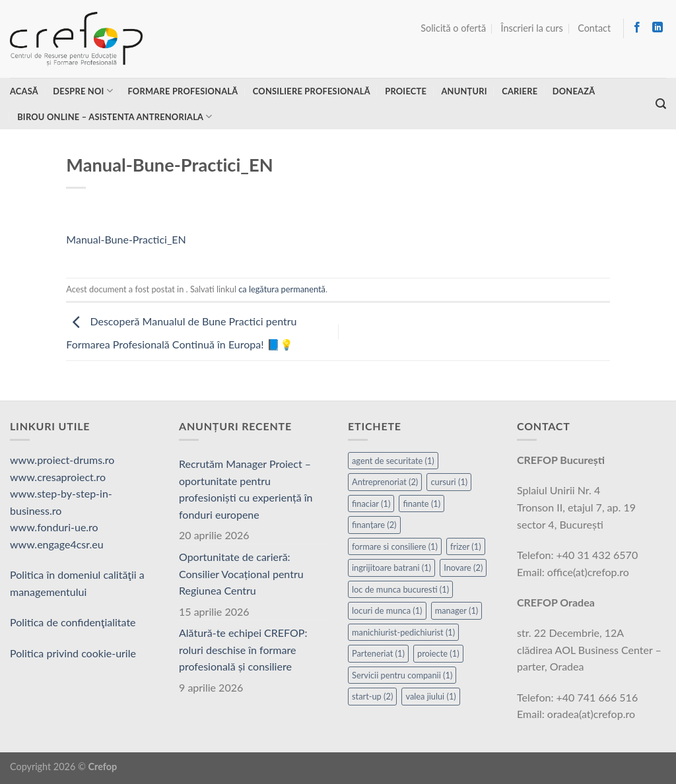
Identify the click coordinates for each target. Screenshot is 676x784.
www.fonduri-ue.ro (54, 527)
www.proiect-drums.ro (62, 460)
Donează (574, 91)
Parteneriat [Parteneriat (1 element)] (378, 653)
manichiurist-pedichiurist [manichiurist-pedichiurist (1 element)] (403, 632)
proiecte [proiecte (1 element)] (438, 653)
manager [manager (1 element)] (457, 610)
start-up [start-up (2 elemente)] (372, 696)
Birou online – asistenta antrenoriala (115, 116)
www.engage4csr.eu (57, 544)
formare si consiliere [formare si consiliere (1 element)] (395, 546)
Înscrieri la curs (532, 28)
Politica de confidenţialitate (73, 622)
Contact (594, 28)
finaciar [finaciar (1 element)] (371, 504)
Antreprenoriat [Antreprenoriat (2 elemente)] (385, 482)
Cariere (520, 91)
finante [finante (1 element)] (422, 504)
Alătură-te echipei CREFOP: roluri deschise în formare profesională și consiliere (243, 649)
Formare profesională (183, 91)
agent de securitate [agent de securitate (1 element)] (393, 461)
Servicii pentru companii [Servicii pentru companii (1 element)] (402, 675)
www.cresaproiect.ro (58, 477)
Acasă (24, 91)
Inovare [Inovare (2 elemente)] (463, 568)
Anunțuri (464, 91)
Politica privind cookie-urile (73, 653)
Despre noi (83, 91)
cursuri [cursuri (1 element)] (449, 482)
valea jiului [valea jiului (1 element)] (430, 696)
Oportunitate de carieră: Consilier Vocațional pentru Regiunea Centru (241, 573)
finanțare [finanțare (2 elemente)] (374, 525)
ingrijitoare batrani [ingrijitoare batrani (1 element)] (391, 568)
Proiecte (406, 91)
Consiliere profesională (312, 91)
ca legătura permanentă (282, 289)
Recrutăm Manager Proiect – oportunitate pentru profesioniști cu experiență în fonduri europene (246, 489)
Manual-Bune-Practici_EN (126, 239)
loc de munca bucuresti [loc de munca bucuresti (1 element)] (400, 589)
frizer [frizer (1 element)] (466, 546)
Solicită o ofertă (453, 28)
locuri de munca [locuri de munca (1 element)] (387, 610)
